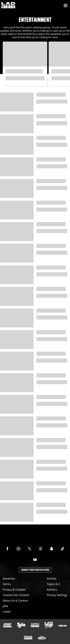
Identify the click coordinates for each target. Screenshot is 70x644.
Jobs (6, 606)
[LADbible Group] (49, 625)
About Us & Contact (15, 601)
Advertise (9, 579)
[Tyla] (21, 625)
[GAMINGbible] (35, 625)
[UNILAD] (63, 626)
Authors (52, 590)
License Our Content (16, 595)
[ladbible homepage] (8, 5)
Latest (7, 612)
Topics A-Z (53, 584)
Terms (7, 584)
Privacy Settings (57, 595)
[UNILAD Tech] (42, 638)
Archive (52, 579)
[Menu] (66, 5)
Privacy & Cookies (14, 590)
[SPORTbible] (7, 625)
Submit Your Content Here (35, 570)
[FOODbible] (28, 638)
